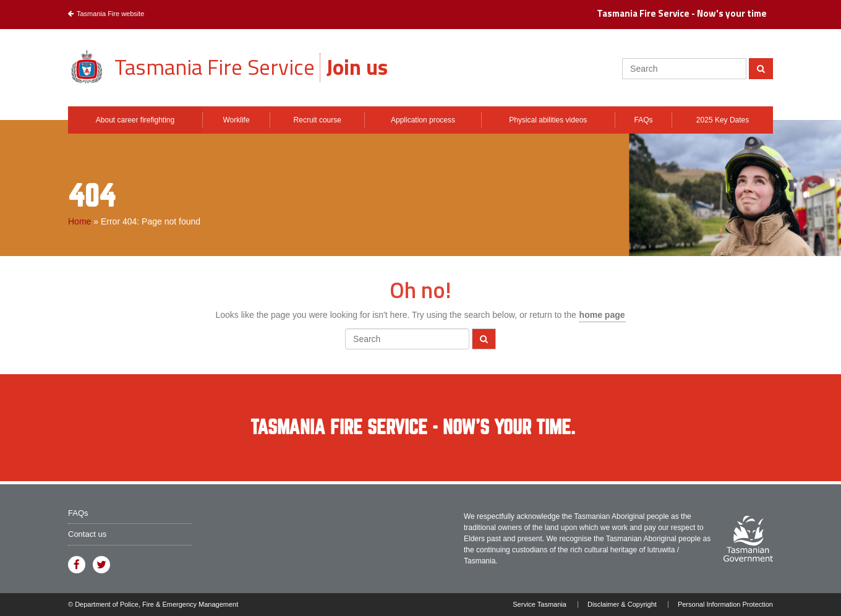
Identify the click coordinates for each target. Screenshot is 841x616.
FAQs (644, 120)
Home (79, 221)
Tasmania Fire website (106, 14)
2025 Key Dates (723, 120)
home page (602, 315)
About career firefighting (135, 120)
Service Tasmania (540, 605)
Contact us (87, 534)
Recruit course (318, 120)
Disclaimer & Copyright (622, 605)
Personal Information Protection (725, 605)
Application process (423, 120)
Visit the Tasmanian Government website (748, 539)
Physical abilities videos (548, 120)
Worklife (236, 120)
